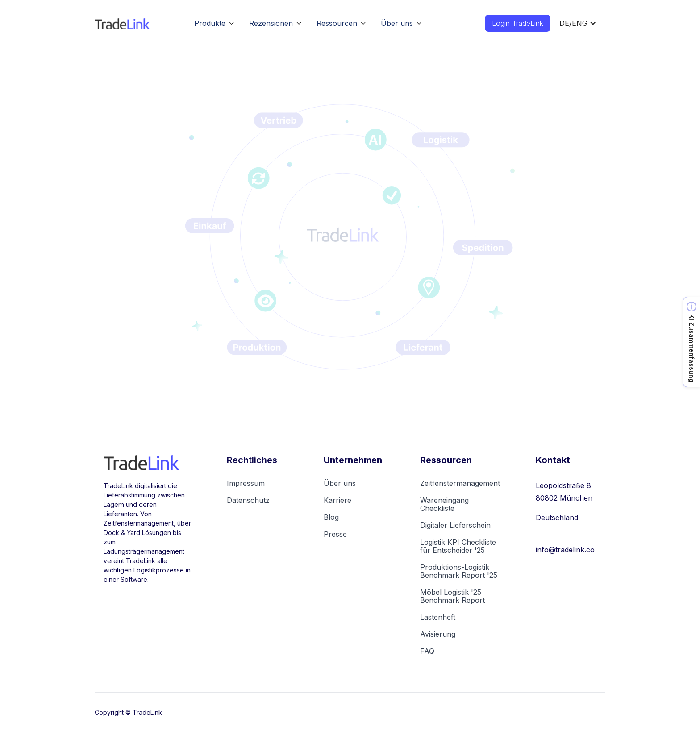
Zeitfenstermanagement (460, 483)
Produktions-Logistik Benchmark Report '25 (459, 571)
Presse (335, 534)
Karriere (337, 500)
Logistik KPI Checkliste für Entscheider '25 (458, 546)
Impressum (246, 483)
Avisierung (438, 634)
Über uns (340, 483)
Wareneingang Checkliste (444, 504)
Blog (331, 517)
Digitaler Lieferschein (455, 525)
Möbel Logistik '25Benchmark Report (452, 596)
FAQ (427, 651)
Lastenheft (438, 617)
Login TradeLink (518, 23)
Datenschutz (248, 500)
